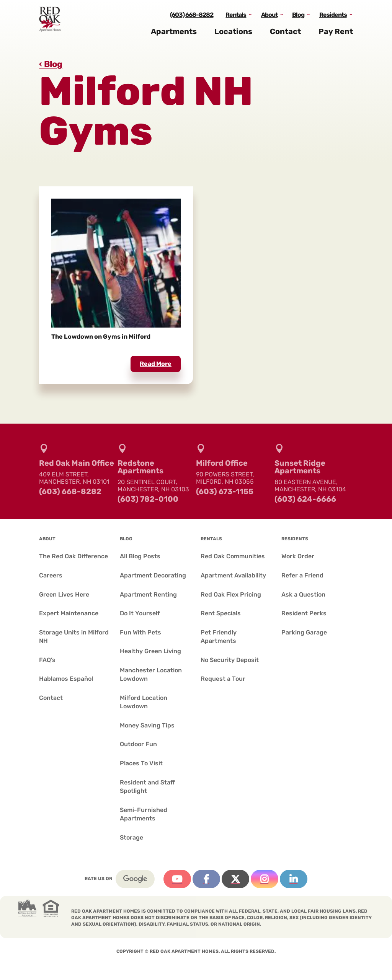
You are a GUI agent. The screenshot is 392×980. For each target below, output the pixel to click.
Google (135, 879)
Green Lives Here (64, 594)
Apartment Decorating (153, 575)
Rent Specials (221, 613)
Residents (333, 17)
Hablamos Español (66, 679)
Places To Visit (141, 763)
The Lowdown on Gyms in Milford (101, 337)
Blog (298, 17)
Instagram (265, 879)
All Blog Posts (140, 556)
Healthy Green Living (150, 651)
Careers (51, 575)
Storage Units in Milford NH (74, 637)
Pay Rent (336, 34)
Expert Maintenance (69, 613)
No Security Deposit (230, 660)
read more (156, 364)
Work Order (298, 556)
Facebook (206, 879)
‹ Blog (51, 64)
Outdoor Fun (138, 744)
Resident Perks (304, 613)
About (269, 17)
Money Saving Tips (147, 725)
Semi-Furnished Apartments (144, 814)
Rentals (236, 17)
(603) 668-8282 (192, 17)
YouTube (177, 879)
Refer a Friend (302, 575)
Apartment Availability (233, 575)
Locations (233, 34)
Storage (131, 837)
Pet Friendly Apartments (219, 637)
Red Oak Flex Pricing (231, 594)
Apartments (174, 34)
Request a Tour (223, 679)
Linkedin (294, 879)
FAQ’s (47, 660)
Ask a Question (303, 594)
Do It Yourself (140, 613)
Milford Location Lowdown (144, 702)
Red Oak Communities (233, 556)
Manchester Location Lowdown (151, 674)
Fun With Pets (140, 632)
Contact (285, 34)
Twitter (235, 879)
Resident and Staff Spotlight (147, 787)
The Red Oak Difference (73, 556)
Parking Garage (304, 632)
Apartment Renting (148, 594)
